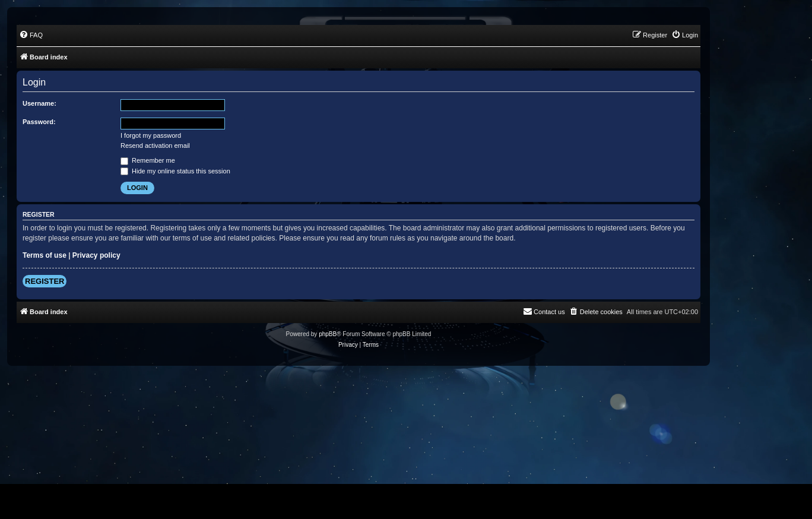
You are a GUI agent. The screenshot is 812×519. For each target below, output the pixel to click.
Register (45, 281)
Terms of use (45, 255)
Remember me (148, 160)
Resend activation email (155, 145)
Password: (39, 122)
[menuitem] (31, 35)
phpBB (328, 334)
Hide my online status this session (175, 171)
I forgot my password (151, 135)
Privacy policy (96, 255)
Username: (39, 103)
